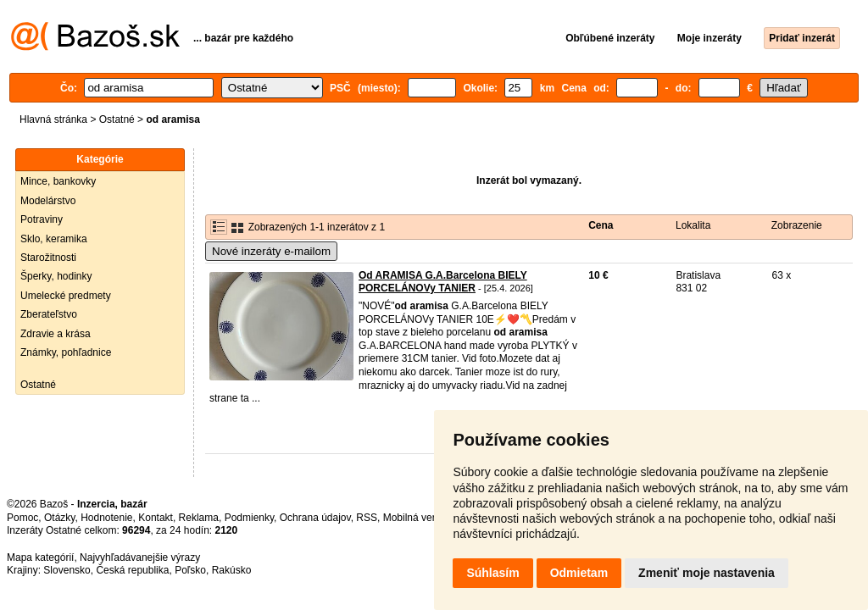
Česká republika (132, 570)
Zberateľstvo (49, 314)
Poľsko (190, 570)
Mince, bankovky (58, 181)
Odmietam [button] (579, 573)
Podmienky (249, 518)
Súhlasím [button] (492, 573)
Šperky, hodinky (56, 276)
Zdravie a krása (56, 334)
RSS (367, 518)
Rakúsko (232, 570)
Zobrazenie (797, 225)
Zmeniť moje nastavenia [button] (707, 573)
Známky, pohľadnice (66, 352)
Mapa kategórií (40, 557)
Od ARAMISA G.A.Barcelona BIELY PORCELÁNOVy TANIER (443, 282)
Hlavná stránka (53, 119)
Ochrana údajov (315, 518)
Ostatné (117, 119)
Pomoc (22, 518)
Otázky (59, 518)
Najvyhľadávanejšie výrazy (140, 557)
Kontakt (156, 518)
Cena (601, 225)
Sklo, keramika (54, 239)
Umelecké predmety (66, 296)
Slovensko (67, 570)
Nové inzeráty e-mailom (271, 251)
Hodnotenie (106, 518)
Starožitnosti (48, 258)
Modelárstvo (48, 201)
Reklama (199, 518)
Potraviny (42, 219)
